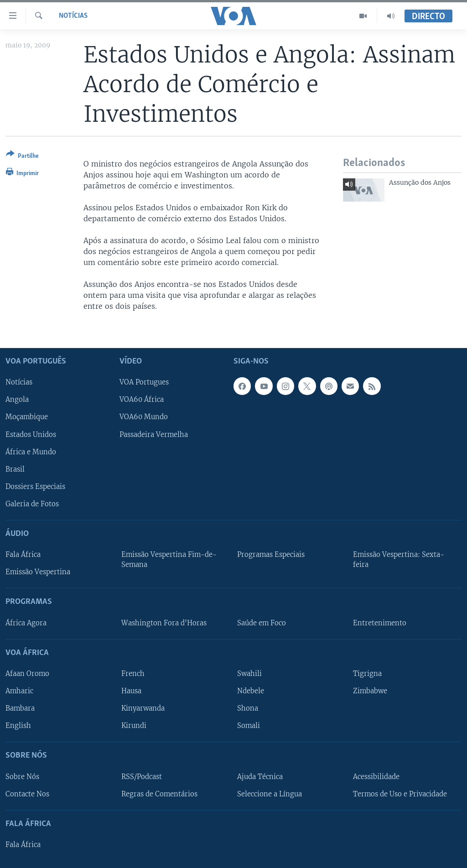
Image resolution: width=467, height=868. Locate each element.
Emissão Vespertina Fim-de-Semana (169, 560)
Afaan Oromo (27, 674)
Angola (17, 400)
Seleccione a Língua (270, 794)
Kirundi (134, 726)
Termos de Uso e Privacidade (400, 794)
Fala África (23, 555)
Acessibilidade (376, 777)
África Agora (26, 623)
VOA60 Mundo (144, 417)
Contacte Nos (27, 794)
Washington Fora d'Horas (164, 623)
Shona (248, 708)
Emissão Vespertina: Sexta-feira (399, 560)
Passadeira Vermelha (154, 435)
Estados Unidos (31, 435)
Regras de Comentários (159, 794)
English (18, 726)
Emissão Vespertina (38, 572)
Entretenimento (380, 623)
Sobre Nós (22, 777)
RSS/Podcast (142, 777)
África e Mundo (31, 452)
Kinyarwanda (143, 708)
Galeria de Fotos (32, 504)
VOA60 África (142, 400)
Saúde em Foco (262, 623)
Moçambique (27, 417)
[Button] (22, 157)
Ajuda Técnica (260, 777)
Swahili (249, 674)
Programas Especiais (271, 555)
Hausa (131, 691)
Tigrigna (367, 674)
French (133, 674)
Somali (249, 726)
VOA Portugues (144, 383)
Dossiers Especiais (35, 487)
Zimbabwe (370, 691)
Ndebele (251, 691)
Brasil (15, 469)
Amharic (19, 691)
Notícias (73, 16)
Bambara (20, 708)
